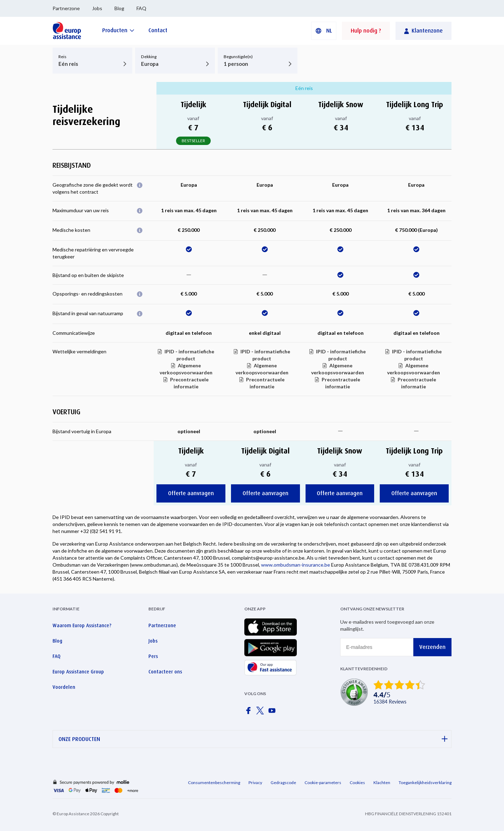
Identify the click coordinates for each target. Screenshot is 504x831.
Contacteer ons (165, 672)
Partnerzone (66, 8)
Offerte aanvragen (191, 493)
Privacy (255, 782)
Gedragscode (283, 782)
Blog (119, 8)
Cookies (357, 782)
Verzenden (432, 647)
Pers (153, 656)
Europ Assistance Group (78, 672)
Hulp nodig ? (366, 31)
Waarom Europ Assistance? (82, 625)
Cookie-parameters (323, 782)
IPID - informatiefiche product (189, 355)
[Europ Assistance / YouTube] (273, 713)
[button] (324, 31)
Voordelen (64, 687)
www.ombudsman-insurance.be (296, 565)
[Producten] (118, 30)
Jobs (97, 8)
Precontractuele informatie (189, 383)
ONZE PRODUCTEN (253, 739)
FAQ (141, 8)
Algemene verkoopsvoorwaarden (186, 369)
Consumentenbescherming (214, 782)
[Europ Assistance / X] (261, 713)
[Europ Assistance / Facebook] (250, 713)
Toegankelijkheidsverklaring (425, 782)
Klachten (382, 782)
